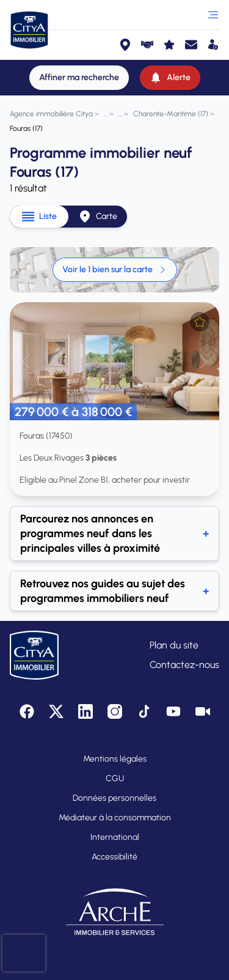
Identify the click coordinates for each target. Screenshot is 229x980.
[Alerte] (170, 78)
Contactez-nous (184, 665)
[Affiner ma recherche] (79, 78)
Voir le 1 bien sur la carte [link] (115, 269)
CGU (115, 778)
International (115, 837)
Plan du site (174, 645)
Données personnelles (114, 798)
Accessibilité (114, 857)
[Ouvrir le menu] (213, 15)
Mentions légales (115, 759)
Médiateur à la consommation (115, 818)
